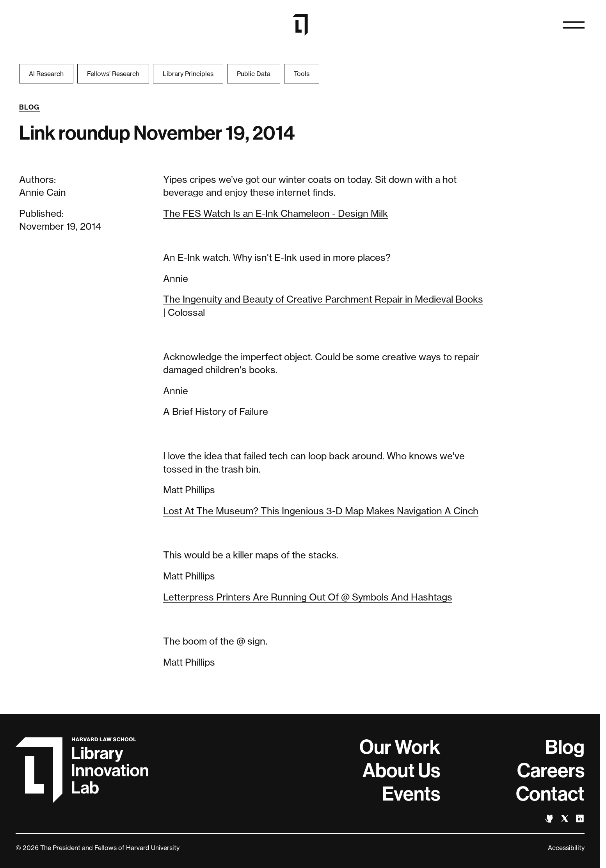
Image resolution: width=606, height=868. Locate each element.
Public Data (254, 74)
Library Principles (188, 74)
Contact (550, 794)
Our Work (400, 747)
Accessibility (566, 848)
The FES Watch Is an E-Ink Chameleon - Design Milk (275, 213)
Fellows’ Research (113, 74)
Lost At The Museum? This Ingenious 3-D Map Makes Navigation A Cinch (321, 511)
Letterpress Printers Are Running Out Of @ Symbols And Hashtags (308, 597)
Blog (29, 107)
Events (411, 794)
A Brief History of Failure (216, 412)
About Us (401, 771)
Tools (302, 74)
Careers (551, 771)
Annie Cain (43, 192)
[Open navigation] (574, 25)
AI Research (46, 74)
